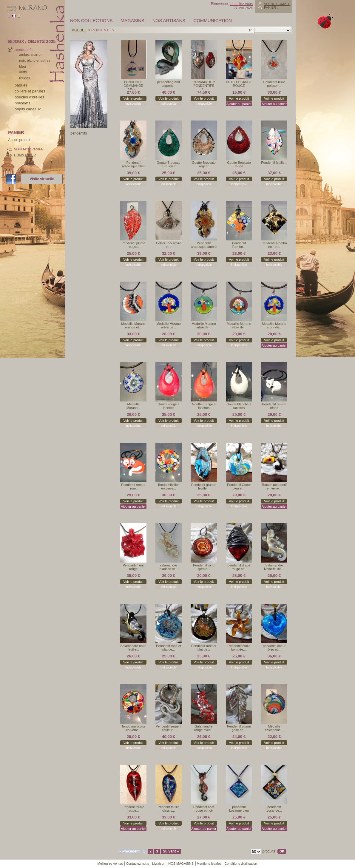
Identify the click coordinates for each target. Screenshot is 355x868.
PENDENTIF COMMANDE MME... (133, 85)
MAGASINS (133, 20)
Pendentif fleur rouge (133, 567)
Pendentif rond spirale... (204, 567)
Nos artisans (169, 20)
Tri (250, 30)
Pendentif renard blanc (274, 406)
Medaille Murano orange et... (133, 325)
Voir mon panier (29, 149)
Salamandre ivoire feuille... (274, 567)
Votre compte (277, 4)
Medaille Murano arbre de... (168, 325)
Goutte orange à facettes (204, 406)
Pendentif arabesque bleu (133, 164)
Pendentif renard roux (133, 486)
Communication (213, 20)
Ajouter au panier (239, 104)
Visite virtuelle (42, 179)
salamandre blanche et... (169, 567)
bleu (23, 67)
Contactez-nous (137, 864)
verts (23, 72)
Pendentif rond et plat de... (169, 648)
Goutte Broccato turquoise (169, 164)
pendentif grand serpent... (169, 84)
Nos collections (91, 20)
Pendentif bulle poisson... (274, 84)
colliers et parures (30, 91)
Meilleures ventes (110, 864)
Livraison (159, 864)
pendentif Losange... (274, 809)
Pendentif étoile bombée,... (239, 648)
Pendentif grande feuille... (204, 486)
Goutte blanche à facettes (239, 406)
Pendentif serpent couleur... (169, 728)
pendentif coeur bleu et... (274, 648)
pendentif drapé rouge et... (239, 567)
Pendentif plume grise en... (239, 728)
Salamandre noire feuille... (133, 648)
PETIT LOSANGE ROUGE (239, 84)
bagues (21, 85)
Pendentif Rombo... (239, 245)
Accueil (80, 30)
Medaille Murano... (133, 406)
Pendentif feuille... (274, 163)
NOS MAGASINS (181, 864)
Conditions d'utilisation (241, 864)
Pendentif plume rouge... (133, 245)
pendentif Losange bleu (239, 809)
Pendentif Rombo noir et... (274, 245)
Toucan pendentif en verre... (274, 486)
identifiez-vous (241, 4)
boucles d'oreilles (29, 97)
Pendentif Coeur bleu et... (239, 486)
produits (269, 851)
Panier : (271, 7)
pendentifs (24, 50)
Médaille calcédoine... (274, 728)
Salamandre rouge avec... (204, 728)
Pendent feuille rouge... (133, 809)
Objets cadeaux (28, 109)
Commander (25, 155)
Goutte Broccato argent (204, 164)
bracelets (23, 103)
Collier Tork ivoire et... (169, 245)
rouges (25, 78)
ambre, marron (31, 55)
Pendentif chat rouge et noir (204, 809)
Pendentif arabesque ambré (204, 245)
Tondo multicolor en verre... (133, 728)
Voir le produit (133, 98)
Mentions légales (209, 864)
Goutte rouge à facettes (168, 406)
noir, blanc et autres (35, 61)
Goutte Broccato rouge (239, 164)
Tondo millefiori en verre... (168, 486)
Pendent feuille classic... (169, 809)
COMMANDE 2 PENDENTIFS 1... (204, 85)
